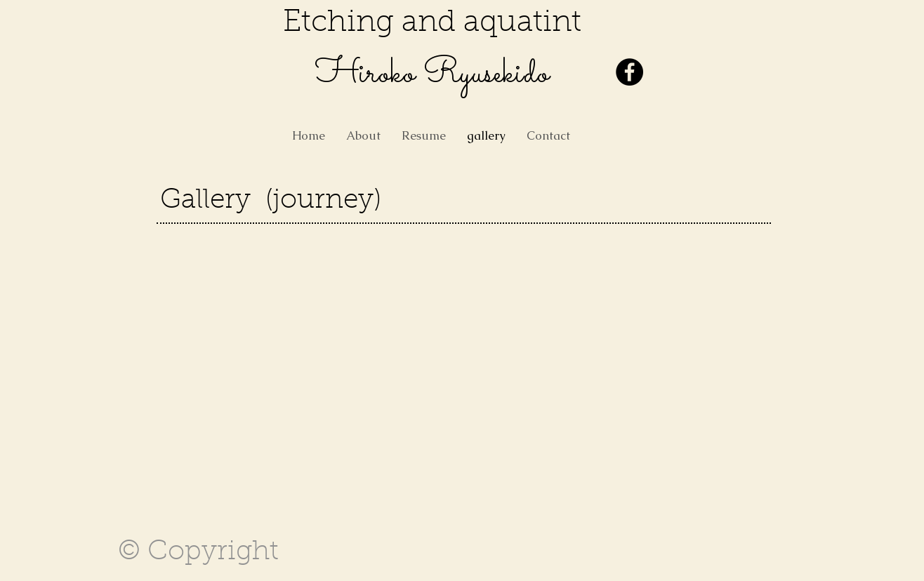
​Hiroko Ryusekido (432, 74)
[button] (211, 290)
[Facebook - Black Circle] (629, 72)
